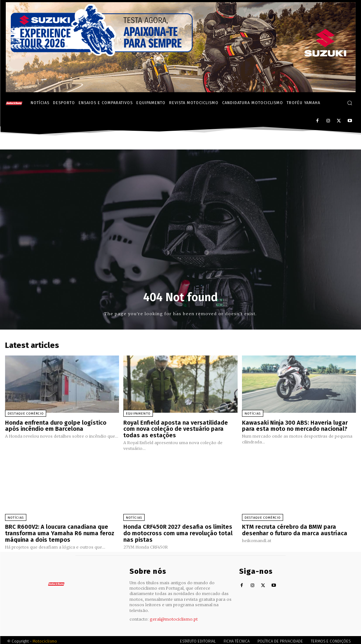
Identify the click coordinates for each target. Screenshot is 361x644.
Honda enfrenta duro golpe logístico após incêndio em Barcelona (61, 426)
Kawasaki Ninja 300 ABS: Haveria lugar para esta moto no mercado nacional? (298, 426)
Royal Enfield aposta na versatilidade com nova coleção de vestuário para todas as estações (179, 428)
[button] (350, 103)
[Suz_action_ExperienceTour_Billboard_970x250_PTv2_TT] (181, 90)
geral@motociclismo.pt (174, 616)
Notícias (253, 413)
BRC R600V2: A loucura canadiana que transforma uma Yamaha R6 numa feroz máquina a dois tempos (56, 531)
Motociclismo (45, 638)
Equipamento (138, 413)
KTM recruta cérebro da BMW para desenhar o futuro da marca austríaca (292, 528)
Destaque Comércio (26, 413)
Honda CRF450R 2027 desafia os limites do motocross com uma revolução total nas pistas (178, 531)
